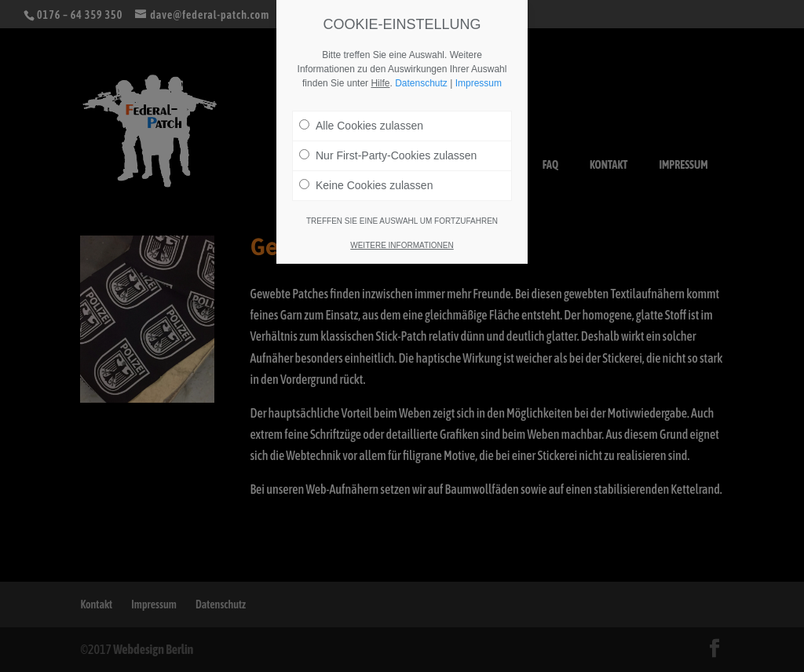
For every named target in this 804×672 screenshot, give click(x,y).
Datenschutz (421, 83)
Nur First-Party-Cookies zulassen (388, 155)
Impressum (479, 83)
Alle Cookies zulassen (361, 126)
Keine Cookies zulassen (366, 185)
